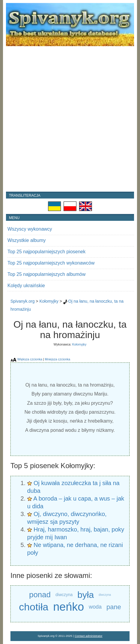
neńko (69, 607)
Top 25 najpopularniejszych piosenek (47, 252)
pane (114, 607)
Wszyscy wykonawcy (30, 229)
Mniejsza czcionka (57, 359)
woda (95, 607)
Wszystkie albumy (27, 240)
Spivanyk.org (23, 301)
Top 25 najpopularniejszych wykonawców (51, 263)
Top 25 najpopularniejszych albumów (47, 274)
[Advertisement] (70, 119)
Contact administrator (89, 636)
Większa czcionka (30, 359)
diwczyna (64, 595)
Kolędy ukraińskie (26, 286)
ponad (40, 595)
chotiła (34, 607)
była (86, 595)
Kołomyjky (49, 301)
